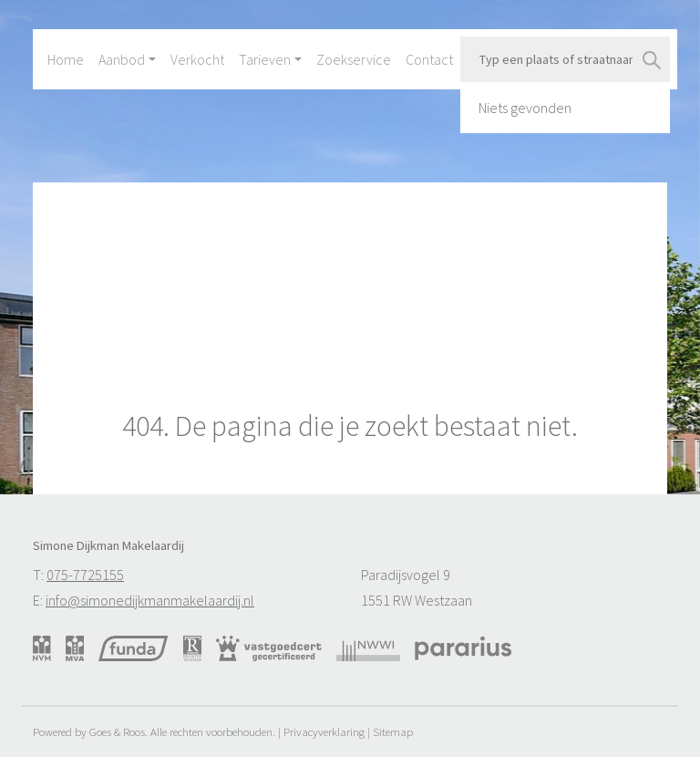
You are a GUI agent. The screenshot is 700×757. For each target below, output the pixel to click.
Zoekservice (354, 59)
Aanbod (122, 59)
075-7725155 (85, 575)
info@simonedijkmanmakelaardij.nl (150, 600)
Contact (429, 59)
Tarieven (265, 59)
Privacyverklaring (324, 731)
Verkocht (197, 59)
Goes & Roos (117, 731)
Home (66, 59)
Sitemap (393, 731)
